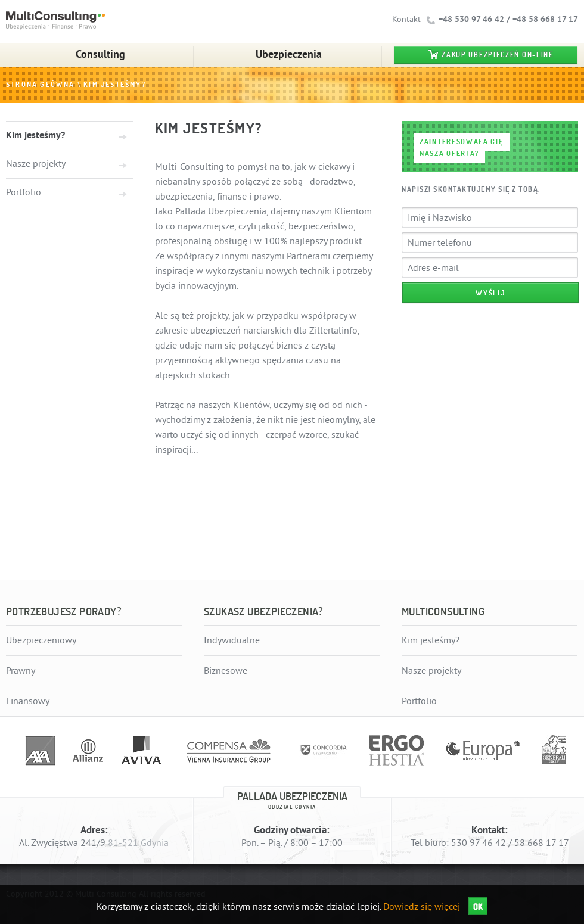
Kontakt (406, 19)
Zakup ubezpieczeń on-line (498, 55)
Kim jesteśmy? (115, 85)
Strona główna (41, 85)
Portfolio (24, 192)
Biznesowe (226, 671)
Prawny (21, 671)
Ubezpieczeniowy (41, 640)
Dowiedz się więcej (422, 907)
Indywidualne (232, 640)
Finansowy (28, 701)
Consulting (100, 54)
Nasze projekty (36, 164)
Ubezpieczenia (289, 54)
